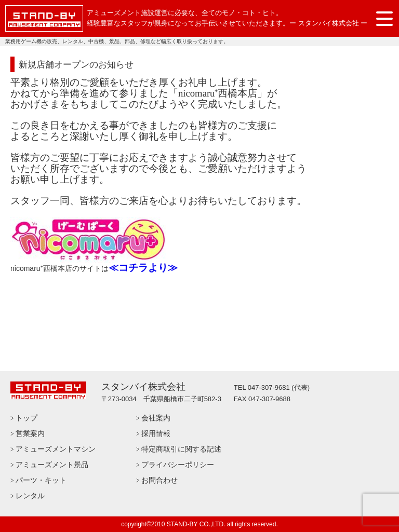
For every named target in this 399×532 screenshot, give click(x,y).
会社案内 (156, 418)
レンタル (30, 496)
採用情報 (156, 433)
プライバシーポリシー (178, 465)
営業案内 (30, 433)
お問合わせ (159, 480)
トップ (26, 418)
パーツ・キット (41, 480)
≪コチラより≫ (143, 268)
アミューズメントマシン (56, 449)
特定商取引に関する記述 (181, 449)
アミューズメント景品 (52, 465)
